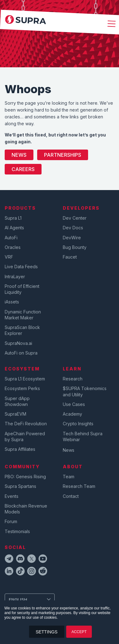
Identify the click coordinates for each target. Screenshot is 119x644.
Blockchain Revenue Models (26, 509)
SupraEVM (15, 414)
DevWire (72, 238)
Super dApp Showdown (17, 401)
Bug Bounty (75, 247)
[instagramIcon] (32, 572)
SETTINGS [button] (47, 632)
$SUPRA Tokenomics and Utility (85, 391)
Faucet (70, 257)
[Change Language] (30, 599)
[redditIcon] (43, 572)
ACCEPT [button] (79, 632)
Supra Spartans (20, 486)
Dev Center (75, 218)
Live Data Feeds (21, 267)
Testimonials (17, 531)
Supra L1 (13, 218)
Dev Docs (73, 228)
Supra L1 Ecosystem (25, 379)
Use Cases (74, 404)
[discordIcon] (20, 560)
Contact (71, 496)
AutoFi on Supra (22, 353)
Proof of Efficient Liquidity (22, 289)
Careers (23, 169)
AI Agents (14, 228)
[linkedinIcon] (9, 572)
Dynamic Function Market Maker (23, 315)
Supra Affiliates (20, 449)
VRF (9, 257)
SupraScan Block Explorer (22, 330)
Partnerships (63, 155)
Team (69, 477)
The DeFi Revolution (26, 424)
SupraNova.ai (18, 343)
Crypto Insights (78, 424)
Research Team (79, 486)
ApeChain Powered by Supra (25, 436)
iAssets (12, 302)
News (19, 155)
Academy (72, 414)
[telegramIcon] (9, 560)
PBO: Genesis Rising (25, 477)
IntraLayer (15, 277)
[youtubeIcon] (43, 560)
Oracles (13, 247)
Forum (11, 521)
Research (73, 379)
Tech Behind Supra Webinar (83, 436)
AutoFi (11, 238)
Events (12, 496)
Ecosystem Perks (22, 388)
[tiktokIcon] (20, 572)
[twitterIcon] (32, 560)
